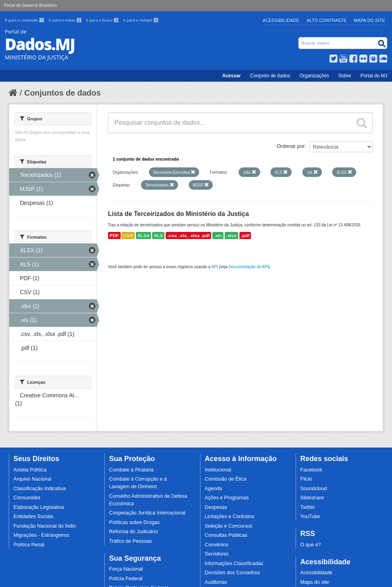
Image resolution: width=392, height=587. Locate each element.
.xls (218, 236)
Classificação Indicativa (40, 489)
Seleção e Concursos (229, 526)
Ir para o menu (66, 20)
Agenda (213, 489)
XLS (158, 236)
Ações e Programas (227, 498)
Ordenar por (291, 146)
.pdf (245, 236)
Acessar (232, 76)
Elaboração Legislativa (39, 507)
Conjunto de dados (270, 76)
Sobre (345, 76)
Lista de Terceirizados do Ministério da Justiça (178, 214)
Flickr (306, 479)
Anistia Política (30, 470)
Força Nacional (126, 569)
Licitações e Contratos (230, 516)
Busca (299, 39)
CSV (128, 236)
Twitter (308, 507)
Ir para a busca (103, 20)
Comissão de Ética (226, 479)
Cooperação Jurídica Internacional (147, 513)
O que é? (311, 545)
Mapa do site (315, 582)
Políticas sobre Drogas (134, 522)
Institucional (218, 470)
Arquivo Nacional (32, 479)
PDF (114, 236)
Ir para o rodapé (141, 20)
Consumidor (27, 498)
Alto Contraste (327, 20)
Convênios (217, 545)
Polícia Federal (126, 579)
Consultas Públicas (226, 535)
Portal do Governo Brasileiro (30, 5)
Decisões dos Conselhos (232, 573)
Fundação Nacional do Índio (45, 526)
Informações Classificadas (234, 563)
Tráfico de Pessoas (130, 541)
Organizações (314, 76)
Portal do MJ (374, 76)
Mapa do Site (370, 20)
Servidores (217, 554)
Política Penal (29, 545)
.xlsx (231, 236)
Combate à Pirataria (131, 470)
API (215, 267)
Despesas (216, 507)
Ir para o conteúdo (25, 20)
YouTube (310, 516)
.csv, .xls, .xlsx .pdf (188, 236)
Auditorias (216, 582)
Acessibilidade (281, 20)
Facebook (311, 470)
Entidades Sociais (33, 516)
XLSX (144, 236)
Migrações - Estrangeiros (41, 535)
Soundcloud (314, 489)
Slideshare (312, 498)
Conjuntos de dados (63, 93)
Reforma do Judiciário (134, 532)
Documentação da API (249, 267)
